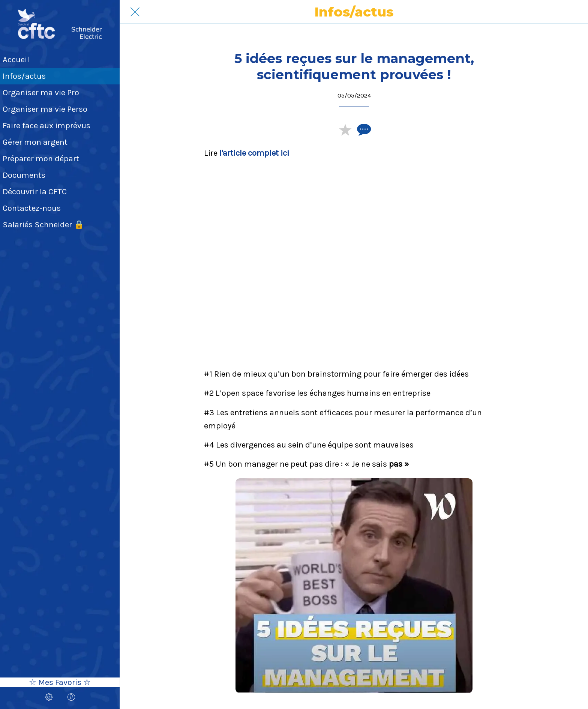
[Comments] (363, 129)
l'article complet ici (254, 153)
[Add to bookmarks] (345, 129)
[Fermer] (135, 12)
